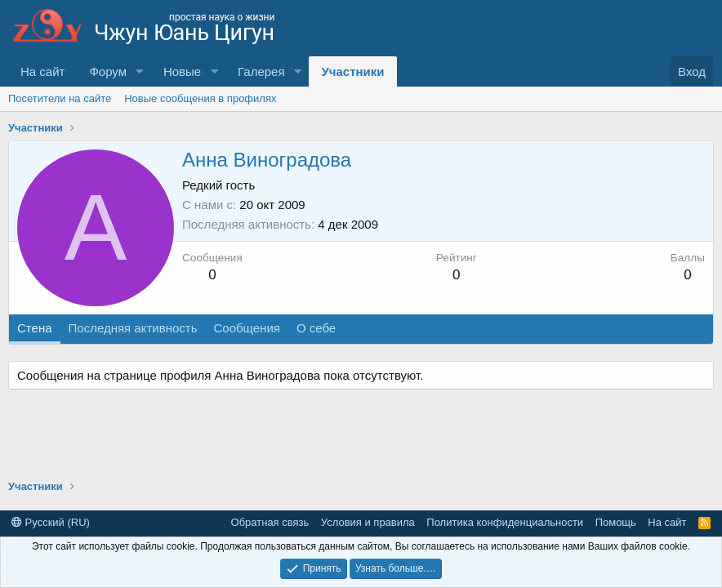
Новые (182, 71)
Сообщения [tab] (246, 328)
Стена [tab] (35, 328)
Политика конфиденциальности (505, 522)
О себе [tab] (316, 328)
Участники (352, 71)
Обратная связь (270, 522)
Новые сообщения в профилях (200, 98)
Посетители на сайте (60, 98)
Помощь (616, 522)
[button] (140, 71)
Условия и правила (368, 522)
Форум (108, 71)
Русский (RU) (51, 522)
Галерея (261, 71)
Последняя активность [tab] (133, 328)
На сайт (42, 71)
